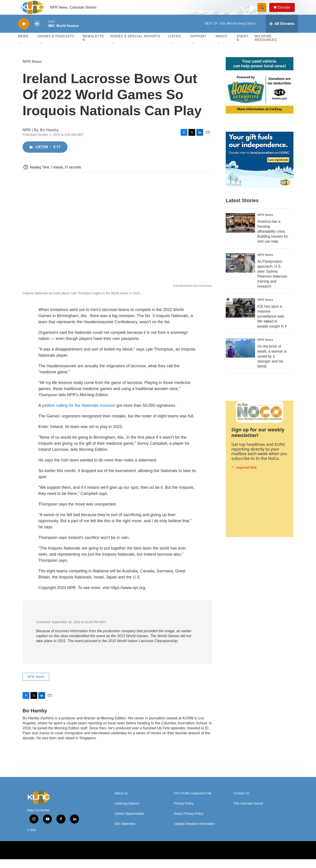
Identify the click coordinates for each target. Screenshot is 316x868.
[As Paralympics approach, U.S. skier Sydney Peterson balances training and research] (240, 272)
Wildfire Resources (266, 47)
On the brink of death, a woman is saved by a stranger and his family (272, 365)
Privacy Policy (184, 813)
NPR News (32, 71)
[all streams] (282, 33)
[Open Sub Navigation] (21, 52)
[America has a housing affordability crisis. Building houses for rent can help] (240, 232)
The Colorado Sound (248, 813)
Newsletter (93, 47)
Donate (286, 12)
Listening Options (127, 813)
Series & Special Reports (135, 45)
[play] (24, 33)
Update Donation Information (194, 833)
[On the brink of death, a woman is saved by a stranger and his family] (240, 357)
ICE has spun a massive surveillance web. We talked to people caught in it (272, 325)
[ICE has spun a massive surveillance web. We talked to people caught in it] (240, 317)
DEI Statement (125, 833)
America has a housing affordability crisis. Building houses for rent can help (273, 240)
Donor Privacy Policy (189, 823)
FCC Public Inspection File (193, 802)
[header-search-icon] (264, 12)
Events (243, 47)
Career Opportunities (129, 823)
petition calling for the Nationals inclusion (79, 414)
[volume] (37, 33)
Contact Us (241, 802)
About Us (121, 802)
